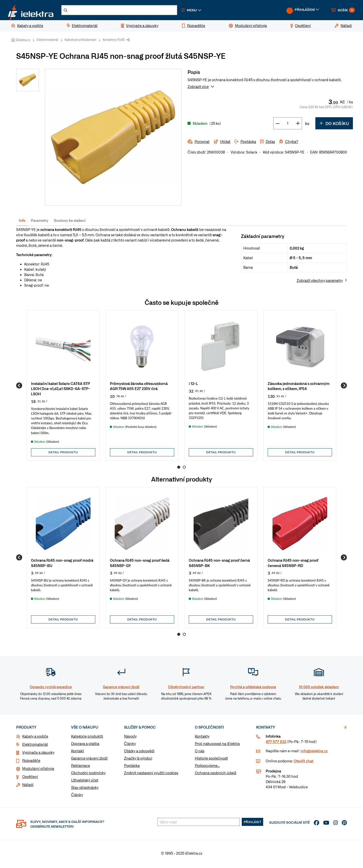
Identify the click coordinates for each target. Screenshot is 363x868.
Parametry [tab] (40, 222)
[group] (63, 387)
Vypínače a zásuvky (38, 754)
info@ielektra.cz (314, 753)
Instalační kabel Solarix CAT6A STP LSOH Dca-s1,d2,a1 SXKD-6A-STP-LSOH (61, 390)
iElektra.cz (23, 42)
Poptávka (132, 767)
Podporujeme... (207, 767)
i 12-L (193, 385)
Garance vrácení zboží (89, 760)
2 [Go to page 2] (184, 469)
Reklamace (81, 767)
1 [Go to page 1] (179, 469)
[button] (204, 11)
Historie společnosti (211, 760)
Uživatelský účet (85, 782)
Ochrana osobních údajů (216, 775)
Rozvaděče (31, 762)
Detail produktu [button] (63, 454)
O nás (200, 753)
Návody (130, 738)
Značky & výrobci (138, 760)
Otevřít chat (304, 763)
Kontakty (202, 738)
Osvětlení (30, 779)
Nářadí (28, 787)
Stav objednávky (85, 789)
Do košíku (334, 125)
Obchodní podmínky (88, 775)
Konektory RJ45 (114, 42)
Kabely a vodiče (35, 738)
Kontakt (78, 753)
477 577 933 (276, 743)
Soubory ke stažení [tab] (70, 222)
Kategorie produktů (87, 738)
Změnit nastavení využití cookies (151, 775)
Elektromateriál (47, 42)
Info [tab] (22, 222)
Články (77, 797)
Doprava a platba (85, 745)
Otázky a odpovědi (139, 753)
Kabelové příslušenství (80, 42)
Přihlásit (253, 824)
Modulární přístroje (38, 770)
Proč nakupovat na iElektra (217, 745)
